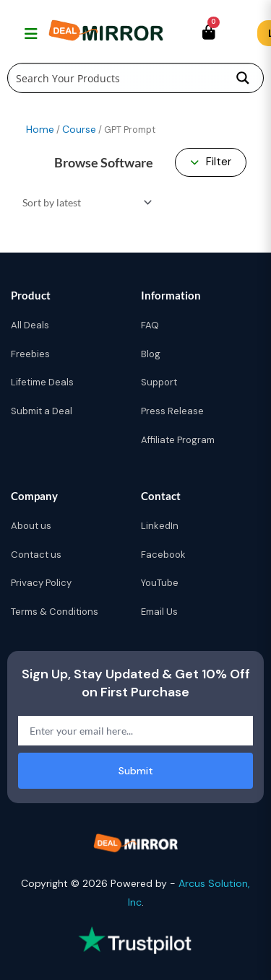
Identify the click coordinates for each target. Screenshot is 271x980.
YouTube (160, 583)
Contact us (36, 555)
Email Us (159, 612)
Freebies (30, 354)
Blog (151, 354)
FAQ (150, 325)
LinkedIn (160, 526)
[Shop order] (84, 202)
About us (31, 526)
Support (159, 382)
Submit (136, 771)
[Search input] (116, 78)
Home (40, 129)
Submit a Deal (42, 411)
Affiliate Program (178, 440)
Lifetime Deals (42, 382)
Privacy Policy (41, 583)
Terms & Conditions (55, 612)
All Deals (30, 325)
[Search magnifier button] (243, 78)
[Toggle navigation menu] (29, 33)
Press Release (172, 411)
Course (79, 129)
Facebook (163, 555)
